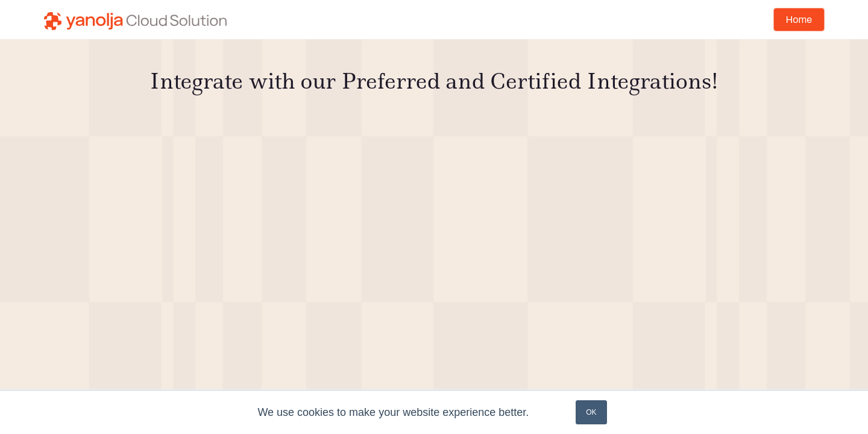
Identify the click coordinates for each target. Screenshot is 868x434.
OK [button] (591, 412)
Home (799, 20)
